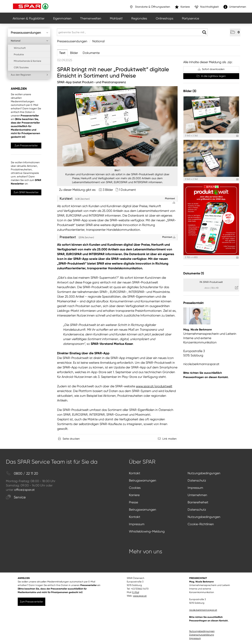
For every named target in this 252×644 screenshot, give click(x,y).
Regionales (139, 18)
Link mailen (170, 439)
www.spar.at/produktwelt (154, 386)
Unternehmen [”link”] (235, 7)
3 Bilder (108, 190)
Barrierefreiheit (198, 502)
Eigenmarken (62, 18)
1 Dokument (127, 190)
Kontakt (135, 473)
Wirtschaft (20, 48)
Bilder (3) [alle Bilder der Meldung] (190, 91)
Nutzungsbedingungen (204, 473)
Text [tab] (62, 53)
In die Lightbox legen (211, 76)
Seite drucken (71, 439)
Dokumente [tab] (91, 53)
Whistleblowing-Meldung (147, 531)
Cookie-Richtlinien (201, 524)
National (30, 41)
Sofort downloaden (211, 69)
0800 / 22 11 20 (22, 474)
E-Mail (136, 592)
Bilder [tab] (74, 53)
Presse (133, 502)
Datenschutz (197, 480)
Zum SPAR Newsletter (26, 192)
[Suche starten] (204, 32)
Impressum (195, 488)
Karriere (134, 495)
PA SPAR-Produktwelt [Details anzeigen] (211, 282)
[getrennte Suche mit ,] (132, 32)
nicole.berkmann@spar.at (201, 364)
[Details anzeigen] (237, 136)
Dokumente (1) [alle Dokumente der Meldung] (194, 273)
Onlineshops (164, 18)
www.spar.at (140, 596)
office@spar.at (24, 490)
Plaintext (169, 237)
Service (16, 497)
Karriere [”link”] (182, 7)
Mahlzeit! (116, 18)
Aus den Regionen (30, 75)
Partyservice (190, 18)
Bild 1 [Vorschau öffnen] (117, 170)
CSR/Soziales (21, 67)
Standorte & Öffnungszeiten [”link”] (150, 7)
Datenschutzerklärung (202, 635)
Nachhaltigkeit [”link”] (207, 7)
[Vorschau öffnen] (117, 126)
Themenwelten (91, 18)
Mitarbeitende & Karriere (27, 61)
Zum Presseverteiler (26, 145)
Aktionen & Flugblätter (29, 18)
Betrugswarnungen (143, 480)
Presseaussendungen (30, 33)
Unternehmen (197, 495)
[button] (235, 32)
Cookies (135, 488)
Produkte (19, 54)
